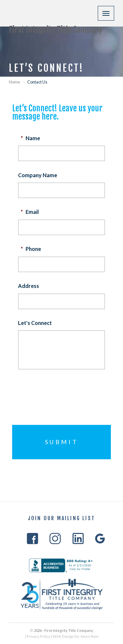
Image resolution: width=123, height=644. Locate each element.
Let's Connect (35, 323)
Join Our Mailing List (61, 519)
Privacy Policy (39, 636)
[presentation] (68, 392)
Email (29, 212)
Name (30, 138)
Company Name (38, 175)
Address (29, 286)
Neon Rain (90, 636)
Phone (30, 249)
